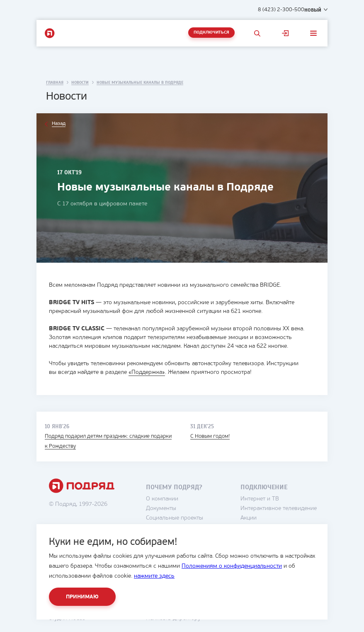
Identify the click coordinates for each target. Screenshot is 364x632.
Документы (161, 509)
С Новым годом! (210, 436)
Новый (313, 10)
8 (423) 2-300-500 (281, 10)
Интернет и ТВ (260, 499)
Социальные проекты (175, 518)
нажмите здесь (154, 576)
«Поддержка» (147, 372)
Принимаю (82, 597)
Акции (249, 518)
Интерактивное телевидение (279, 509)
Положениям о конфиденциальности (232, 566)
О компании (162, 499)
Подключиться (211, 33)
